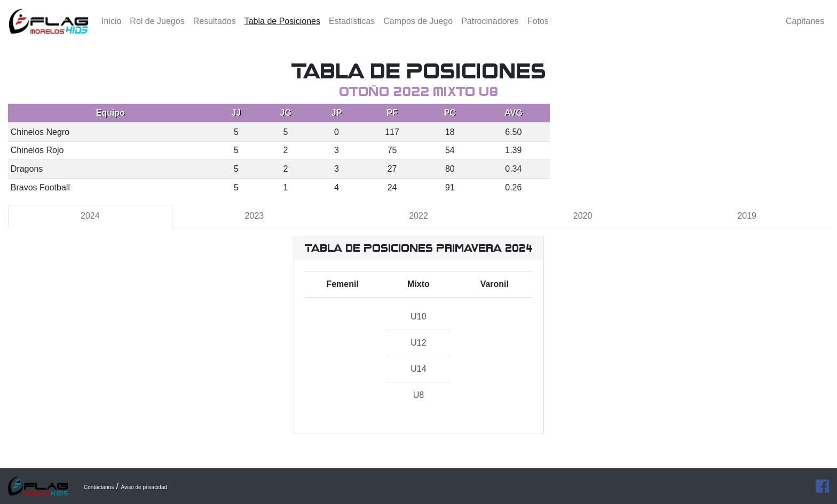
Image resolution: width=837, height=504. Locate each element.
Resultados (215, 29)
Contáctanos (99, 487)
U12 (418, 343)
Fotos (538, 29)
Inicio (111, 29)
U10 (418, 317)
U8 (418, 395)
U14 (418, 369)
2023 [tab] (255, 216)
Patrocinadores (490, 29)
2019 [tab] (747, 216)
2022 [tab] (418, 216)
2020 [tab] (583, 216)
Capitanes (805, 29)
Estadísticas (352, 29)
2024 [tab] (90, 216)
